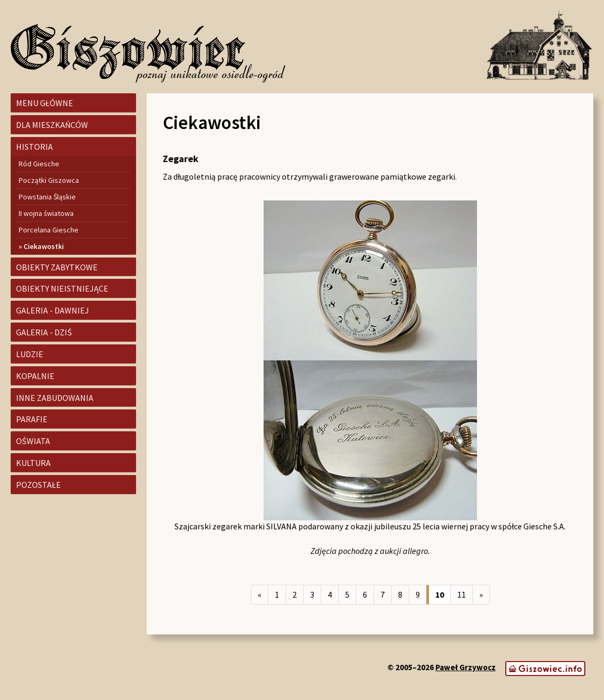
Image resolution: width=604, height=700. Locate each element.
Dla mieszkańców (52, 125)
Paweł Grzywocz (466, 667)
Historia (34, 147)
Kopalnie (35, 376)
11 (462, 594)
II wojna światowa (46, 213)
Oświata (33, 441)
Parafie (32, 419)
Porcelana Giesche (49, 230)
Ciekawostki (44, 246)
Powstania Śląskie (47, 197)
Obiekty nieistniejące (62, 288)
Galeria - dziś (44, 332)
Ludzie (30, 354)
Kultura (33, 463)
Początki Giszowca (49, 180)
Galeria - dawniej (53, 310)
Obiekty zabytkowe (57, 267)
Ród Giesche (39, 164)
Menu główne (45, 103)
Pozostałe (38, 485)
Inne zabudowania (55, 398)
